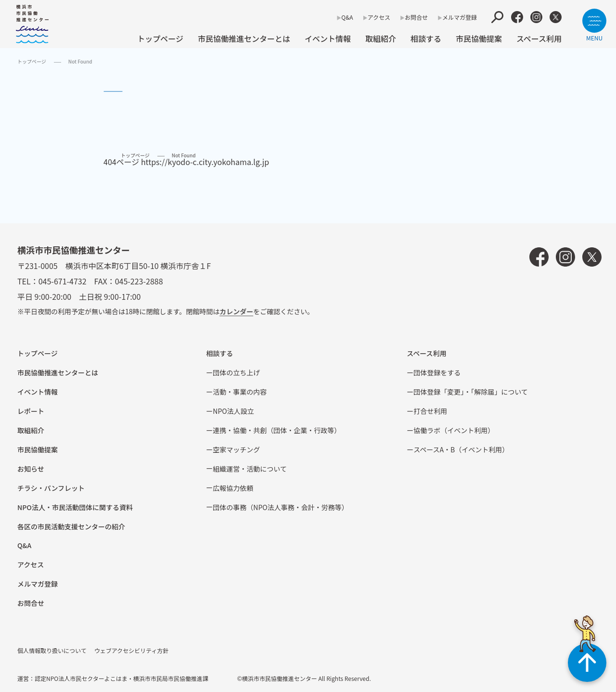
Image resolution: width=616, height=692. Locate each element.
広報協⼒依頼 (233, 488)
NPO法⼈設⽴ (233, 411)
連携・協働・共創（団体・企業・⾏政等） (277, 430)
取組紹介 (381, 38)
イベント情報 (328, 38)
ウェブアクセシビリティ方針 (132, 650)
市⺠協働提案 (479, 38)
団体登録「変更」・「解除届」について (471, 392)
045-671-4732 (63, 281)
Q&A (347, 17)
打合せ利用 (430, 411)
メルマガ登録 (460, 17)
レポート (31, 411)
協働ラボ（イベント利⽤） (454, 430)
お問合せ (416, 17)
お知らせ (31, 469)
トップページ (160, 38)
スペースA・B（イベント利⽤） (461, 449)
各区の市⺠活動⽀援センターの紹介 (71, 526)
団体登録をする (437, 372)
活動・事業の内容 (240, 392)
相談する (426, 38)
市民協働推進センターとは (244, 38)
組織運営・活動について (250, 469)
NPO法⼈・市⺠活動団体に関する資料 (75, 507)
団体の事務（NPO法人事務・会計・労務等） (280, 507)
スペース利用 (539, 38)
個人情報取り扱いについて (52, 650)
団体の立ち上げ (236, 372)
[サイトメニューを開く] (594, 25)
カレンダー (236, 311)
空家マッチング (236, 449)
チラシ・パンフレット (51, 488)
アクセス (379, 17)
